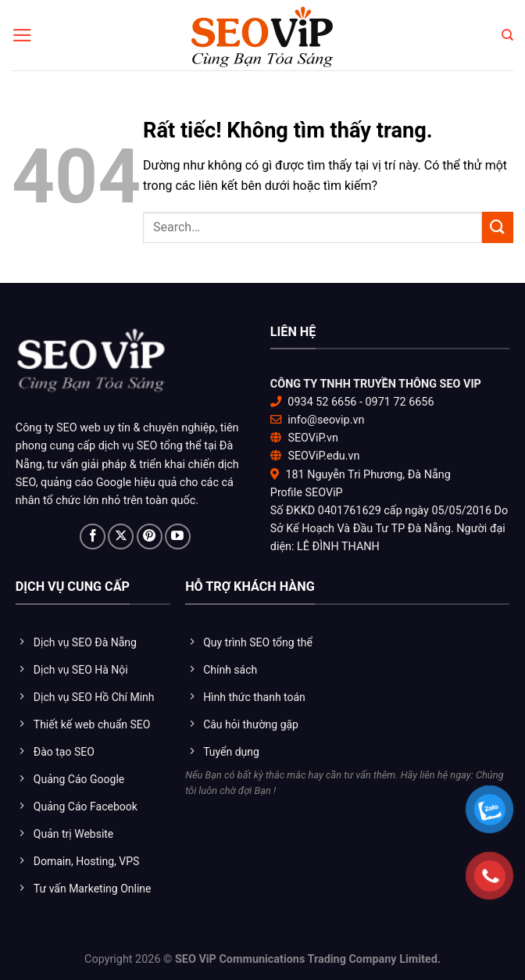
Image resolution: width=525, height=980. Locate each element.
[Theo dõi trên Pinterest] (150, 536)
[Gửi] (498, 227)
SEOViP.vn (313, 438)
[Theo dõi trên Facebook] (93, 536)
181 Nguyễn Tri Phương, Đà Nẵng (368, 475)
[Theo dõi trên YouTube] (178, 536)
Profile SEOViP (307, 493)
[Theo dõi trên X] (121, 536)
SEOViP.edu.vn (323, 456)
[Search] (507, 35)
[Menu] (22, 35)
